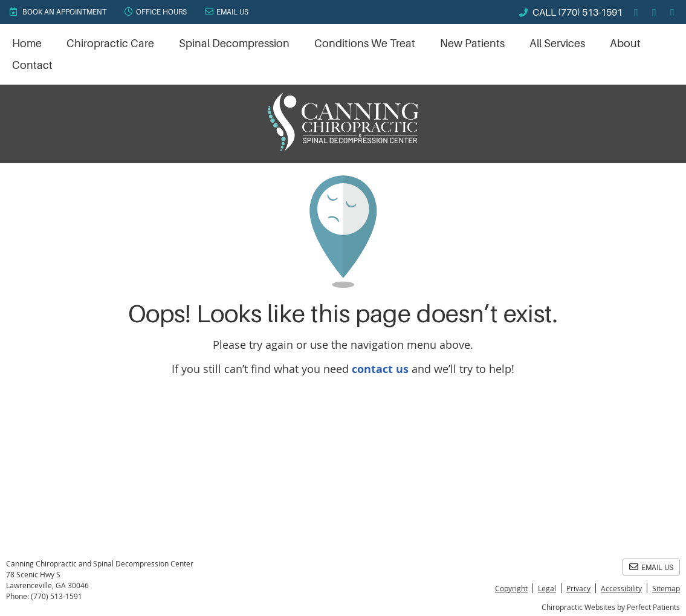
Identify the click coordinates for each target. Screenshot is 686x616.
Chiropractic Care (110, 44)
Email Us (227, 12)
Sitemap (666, 588)
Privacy (578, 588)
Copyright (511, 588)
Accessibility (621, 588)
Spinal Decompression (234, 44)
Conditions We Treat (365, 44)
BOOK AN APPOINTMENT (58, 12)
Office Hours (156, 12)
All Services (557, 44)
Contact (32, 65)
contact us (380, 369)
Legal (547, 588)
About (625, 44)
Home (27, 44)
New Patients (472, 44)
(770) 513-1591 (590, 13)
